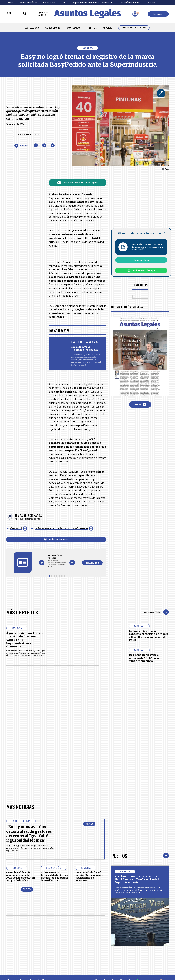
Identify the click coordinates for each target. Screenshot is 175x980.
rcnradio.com (159, 966)
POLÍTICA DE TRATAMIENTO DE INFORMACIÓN (102, 939)
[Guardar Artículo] (21, 146)
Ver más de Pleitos (156, 612)
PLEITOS (92, 28)
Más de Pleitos (22, 612)
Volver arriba (154, 885)
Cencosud (16, 528)
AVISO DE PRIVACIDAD (99, 933)
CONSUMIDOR (74, 28)
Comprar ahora (141, 260)
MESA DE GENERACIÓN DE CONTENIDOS (99, 926)
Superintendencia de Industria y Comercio (93, 2)
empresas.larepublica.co (72, 966)
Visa (64, 2)
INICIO (9, 925)
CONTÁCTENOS (65, 926)
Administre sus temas (56, 539)
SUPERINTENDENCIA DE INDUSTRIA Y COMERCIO (100, 946)
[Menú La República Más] (9, 14)
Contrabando (50, 2)
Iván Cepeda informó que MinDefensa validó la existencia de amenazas (89, 780)
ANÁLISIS (107, 28)
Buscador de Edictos (134, 28)
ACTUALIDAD (32, 28)
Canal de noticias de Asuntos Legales (78, 183)
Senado (151, 2)
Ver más (140, 405)
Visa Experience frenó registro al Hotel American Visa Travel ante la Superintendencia (137, 783)
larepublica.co (16, 966)
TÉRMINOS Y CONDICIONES (70, 939)
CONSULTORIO (53, 28)
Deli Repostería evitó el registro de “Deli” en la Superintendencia (144, 658)
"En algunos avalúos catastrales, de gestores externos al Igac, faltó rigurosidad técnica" (29, 737)
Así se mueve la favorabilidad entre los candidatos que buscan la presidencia (55, 780)
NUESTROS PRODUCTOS (69, 933)
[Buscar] (25, 14)
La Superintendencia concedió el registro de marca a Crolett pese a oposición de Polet (149, 636)
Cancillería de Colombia (130, 2)
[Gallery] (57, 561)
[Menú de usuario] (135, 14)
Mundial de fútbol (29, 2)
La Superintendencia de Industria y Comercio (61, 528)
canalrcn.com (137, 966)
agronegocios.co (41, 966)
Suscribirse (158, 14)
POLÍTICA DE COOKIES (68, 946)
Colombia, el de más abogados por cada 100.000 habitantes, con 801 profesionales (21, 780)
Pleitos (119, 759)
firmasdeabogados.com (108, 966)
